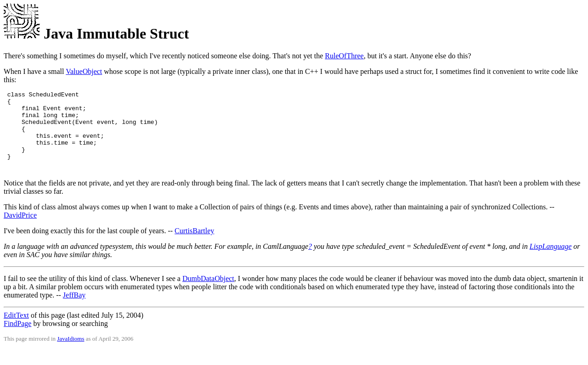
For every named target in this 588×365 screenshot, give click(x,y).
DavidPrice (20, 230)
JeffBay (74, 310)
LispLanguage (551, 261)
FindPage (17, 339)
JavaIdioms (71, 354)
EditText (16, 330)
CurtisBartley (194, 246)
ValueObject (84, 71)
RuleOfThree (344, 56)
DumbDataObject (208, 294)
